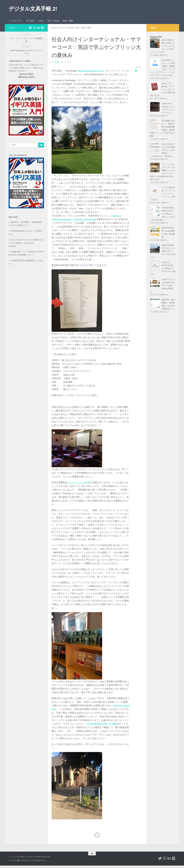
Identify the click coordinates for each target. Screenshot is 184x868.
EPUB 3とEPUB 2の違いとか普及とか (168, 265)
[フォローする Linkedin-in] (38, 28)
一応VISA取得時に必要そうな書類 (110, 726)
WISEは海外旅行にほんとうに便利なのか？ (168, 248)
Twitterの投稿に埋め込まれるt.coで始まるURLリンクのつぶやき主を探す (163, 214)
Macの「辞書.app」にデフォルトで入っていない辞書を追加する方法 (163, 89)
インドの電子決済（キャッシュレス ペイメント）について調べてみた (163, 193)
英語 (91, 28)
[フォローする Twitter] (30, 28)
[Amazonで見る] (26, 74)
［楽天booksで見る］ (26, 77)
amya (57, 62)
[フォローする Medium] (42, 28)
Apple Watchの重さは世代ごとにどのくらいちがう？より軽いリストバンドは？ (163, 46)
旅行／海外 (68, 21)
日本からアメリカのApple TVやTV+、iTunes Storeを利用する (163, 285)
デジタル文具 (70, 28)
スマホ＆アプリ (16, 21)
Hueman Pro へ (41, 863)
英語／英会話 (53, 21)
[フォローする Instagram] (34, 28)
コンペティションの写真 (80, 485)
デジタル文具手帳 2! (33, 9)
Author (41, 21)
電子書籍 (30, 21)
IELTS (54, 28)
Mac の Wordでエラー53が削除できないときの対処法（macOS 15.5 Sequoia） (26, 243)
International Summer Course (92, 71)
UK (60, 28)
